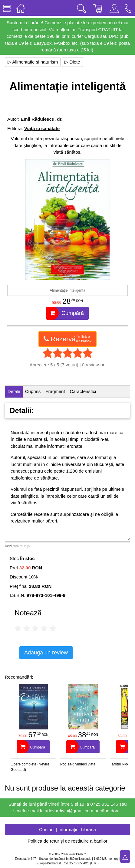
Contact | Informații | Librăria (67, 829)
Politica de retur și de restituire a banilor (67, 841)
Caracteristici (83, 391)
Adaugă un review (46, 653)
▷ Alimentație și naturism (33, 62)
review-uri (95, 365)
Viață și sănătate (42, 128)
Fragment (55, 391)
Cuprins (33, 391)
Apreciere (39, 365)
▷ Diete (72, 62)
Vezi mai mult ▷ (18, 546)
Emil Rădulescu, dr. (41, 119)
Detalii (14, 391)
